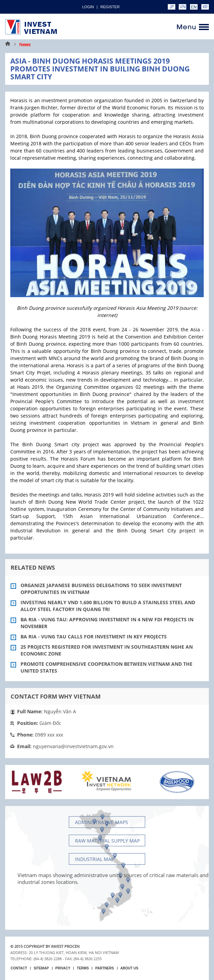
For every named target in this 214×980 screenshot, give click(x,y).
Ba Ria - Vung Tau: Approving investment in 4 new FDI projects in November (107, 623)
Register (110, 7)
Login (88, 7)
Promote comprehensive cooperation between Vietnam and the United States (106, 667)
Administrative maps (102, 822)
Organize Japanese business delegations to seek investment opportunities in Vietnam (101, 589)
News (25, 44)
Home (8, 44)
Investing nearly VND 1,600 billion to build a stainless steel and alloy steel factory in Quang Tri (108, 606)
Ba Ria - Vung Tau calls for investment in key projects (94, 637)
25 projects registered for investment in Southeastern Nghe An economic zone (107, 650)
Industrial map (95, 859)
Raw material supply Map (107, 841)
